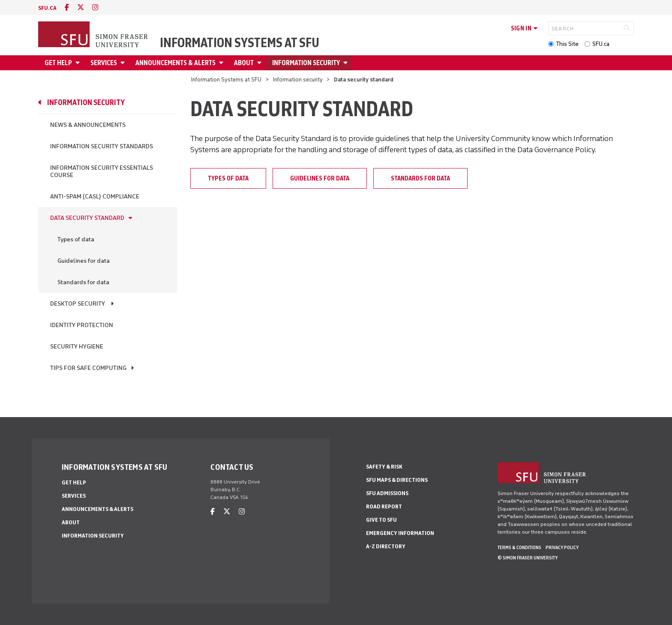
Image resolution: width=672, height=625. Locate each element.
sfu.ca (47, 8)
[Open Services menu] (124, 63)
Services (104, 63)
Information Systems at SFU (240, 43)
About (244, 63)
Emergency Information (400, 533)
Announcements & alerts (175, 63)
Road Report (384, 506)
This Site (567, 44)
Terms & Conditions (519, 547)
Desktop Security (78, 304)
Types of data (76, 239)
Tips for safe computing (88, 368)
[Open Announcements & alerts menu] (222, 63)
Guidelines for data (84, 261)
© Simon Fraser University (528, 558)
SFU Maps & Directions (397, 480)
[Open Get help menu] (79, 63)
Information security (306, 63)
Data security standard (87, 218)
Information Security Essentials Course (102, 171)
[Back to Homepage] (94, 35)
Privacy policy (562, 547)
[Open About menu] (261, 63)
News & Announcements (88, 125)
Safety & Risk (384, 467)
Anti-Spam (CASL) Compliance (95, 197)
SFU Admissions (387, 493)
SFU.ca (601, 44)
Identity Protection (82, 325)
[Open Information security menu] (347, 63)
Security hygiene (77, 347)
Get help (58, 63)
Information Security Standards (102, 146)
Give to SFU (381, 520)
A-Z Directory (386, 546)
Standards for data (83, 282)
